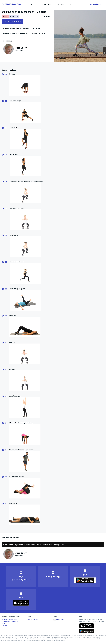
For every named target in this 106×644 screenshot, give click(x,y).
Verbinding (96, 5)
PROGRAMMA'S (46, 4)
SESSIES (60, 4)
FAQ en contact (33, 619)
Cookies (5, 625)
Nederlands (59, 619)
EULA (3, 623)
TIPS (70, 4)
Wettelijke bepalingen (9, 619)
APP (33, 4)
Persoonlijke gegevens (10, 621)
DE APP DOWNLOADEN (12, 22)
